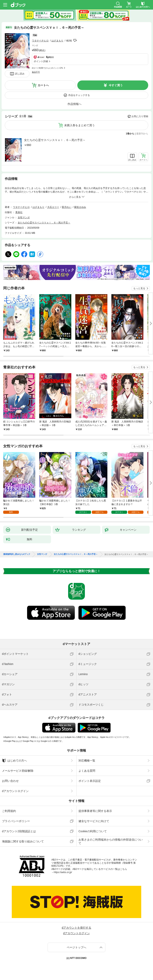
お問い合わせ (10, 781)
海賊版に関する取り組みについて (23, 841)
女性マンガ (24, 217)
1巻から (130, 134)
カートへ (43, 85)
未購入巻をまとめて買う (79, 125)
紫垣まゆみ (80, 207)
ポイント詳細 (41, 61)
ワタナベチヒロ (40, 41)
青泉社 (19, 212)
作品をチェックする (79, 95)
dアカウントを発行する (76, 928)
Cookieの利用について (93, 831)
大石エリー (53, 207)
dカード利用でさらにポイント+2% (47, 68)
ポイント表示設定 (90, 781)
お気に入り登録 (140, 116)
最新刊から (142, 134)
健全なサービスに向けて (94, 821)
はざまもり (57, 41)
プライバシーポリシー (16, 821)
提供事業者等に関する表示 (95, 811)
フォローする (75, 40)
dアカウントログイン (15, 791)
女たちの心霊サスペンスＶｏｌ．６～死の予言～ (55, 140)
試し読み (20, 74)
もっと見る (139, 288)
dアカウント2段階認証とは (19, 831)
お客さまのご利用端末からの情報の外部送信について (111, 841)
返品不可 (36, 72)
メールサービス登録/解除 (18, 771)
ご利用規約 (9, 811)
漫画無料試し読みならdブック (17, 554)
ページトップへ (76, 947)
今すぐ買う (116, 85)
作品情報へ (75, 104)
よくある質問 (87, 771)
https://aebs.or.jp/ (63, 872)
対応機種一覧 (87, 761)
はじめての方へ (14, 761)
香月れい (67, 207)
